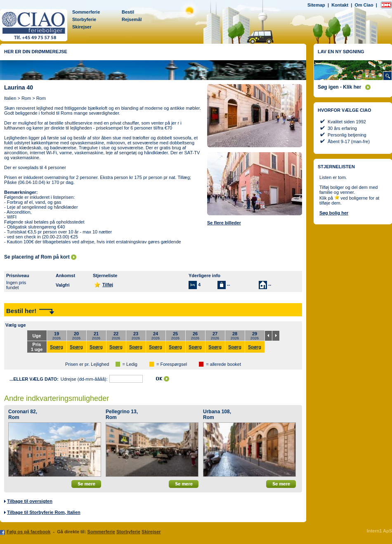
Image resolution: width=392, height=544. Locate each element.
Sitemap (316, 5)
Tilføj (108, 285)
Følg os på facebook (28, 532)
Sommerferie (86, 12)
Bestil (128, 12)
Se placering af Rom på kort (37, 257)
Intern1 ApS (379, 531)
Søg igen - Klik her (339, 87)
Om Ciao (364, 5)
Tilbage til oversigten (30, 501)
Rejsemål (132, 19)
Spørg (57, 347)
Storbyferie (84, 19)
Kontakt (340, 5)
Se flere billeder (224, 223)
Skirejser (82, 27)
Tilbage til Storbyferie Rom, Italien (44, 512)
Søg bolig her (334, 213)
